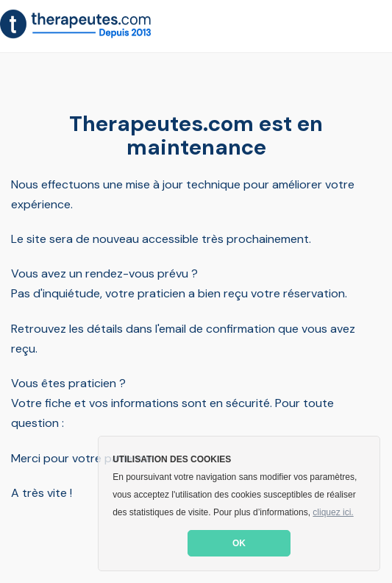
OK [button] (239, 543)
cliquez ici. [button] (333, 512)
